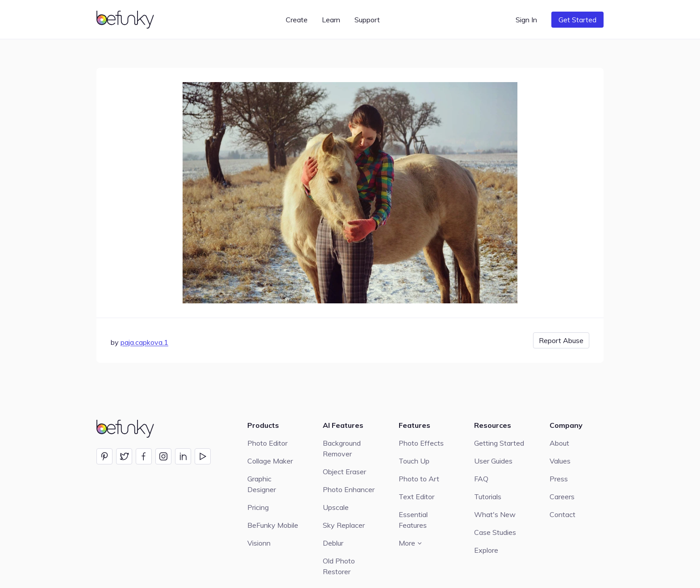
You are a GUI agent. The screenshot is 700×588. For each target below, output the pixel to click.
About (559, 443)
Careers (562, 497)
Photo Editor (267, 443)
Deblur (333, 543)
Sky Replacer (344, 525)
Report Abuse (561, 340)
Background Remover (342, 448)
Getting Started (499, 443)
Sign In (526, 20)
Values (560, 461)
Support (367, 20)
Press (559, 479)
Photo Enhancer (349, 489)
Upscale (336, 507)
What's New (495, 514)
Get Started (577, 20)
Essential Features (413, 520)
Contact (562, 514)
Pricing (258, 507)
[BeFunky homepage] (127, 20)
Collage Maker (270, 461)
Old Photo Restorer (339, 566)
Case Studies (495, 532)
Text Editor (417, 497)
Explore (486, 550)
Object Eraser (344, 472)
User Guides (493, 461)
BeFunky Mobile (273, 525)
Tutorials (488, 497)
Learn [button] (331, 20)
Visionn (259, 543)
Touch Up (414, 461)
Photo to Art (419, 479)
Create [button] (297, 20)
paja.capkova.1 (144, 342)
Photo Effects (421, 443)
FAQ (481, 479)
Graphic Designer (262, 484)
